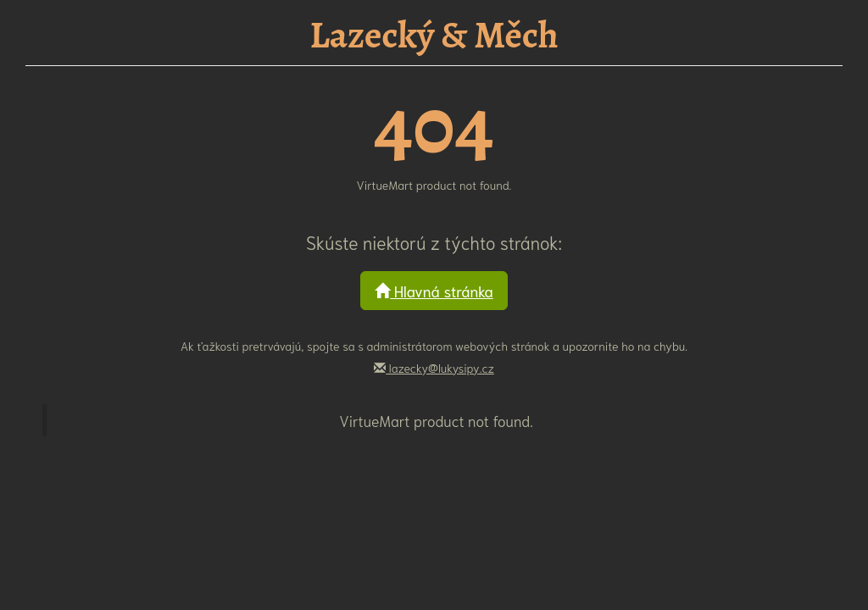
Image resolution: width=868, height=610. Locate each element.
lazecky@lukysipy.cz (434, 368)
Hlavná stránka (434, 291)
